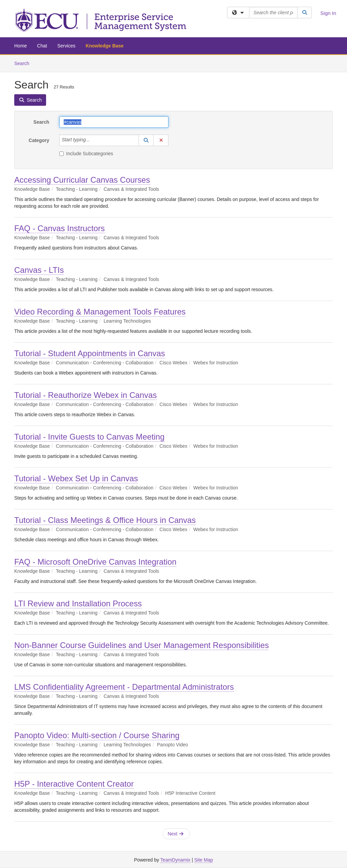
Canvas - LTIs (39, 270)
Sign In (328, 13)
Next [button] (176, 834)
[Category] (94, 140)
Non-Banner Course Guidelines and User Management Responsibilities (141, 645)
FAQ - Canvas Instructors (59, 228)
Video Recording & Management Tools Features (100, 312)
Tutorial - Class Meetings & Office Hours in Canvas (105, 520)
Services (66, 46)
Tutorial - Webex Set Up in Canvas (76, 478)
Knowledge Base (105, 46)
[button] (146, 140)
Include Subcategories (86, 154)
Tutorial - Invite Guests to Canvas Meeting (89, 437)
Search (24, 63)
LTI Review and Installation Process (78, 603)
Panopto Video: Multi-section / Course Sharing (97, 735)
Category (39, 140)
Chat (42, 46)
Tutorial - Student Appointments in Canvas (90, 353)
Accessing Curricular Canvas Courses (82, 180)
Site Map (203, 860)
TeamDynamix (175, 860)
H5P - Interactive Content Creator (74, 784)
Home (21, 46)
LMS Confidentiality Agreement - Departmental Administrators (124, 687)
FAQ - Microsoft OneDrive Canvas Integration (95, 562)
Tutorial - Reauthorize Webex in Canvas (86, 395)
